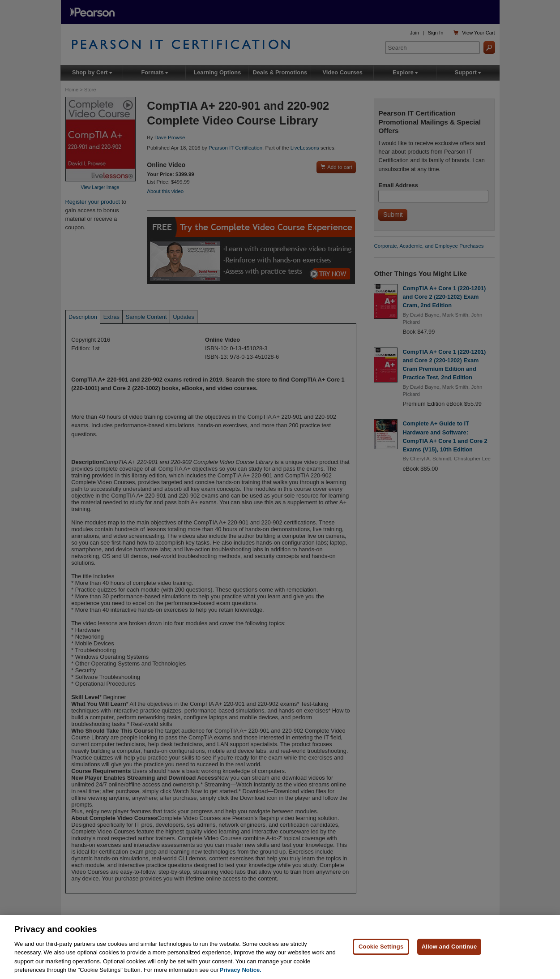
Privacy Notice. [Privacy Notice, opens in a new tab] (241, 970)
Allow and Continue (449, 947)
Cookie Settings (381, 947)
